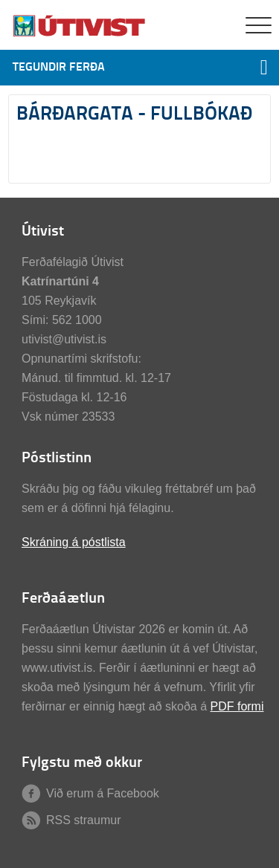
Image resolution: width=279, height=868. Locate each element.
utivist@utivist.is (64, 339)
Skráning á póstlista (74, 542)
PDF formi (237, 706)
